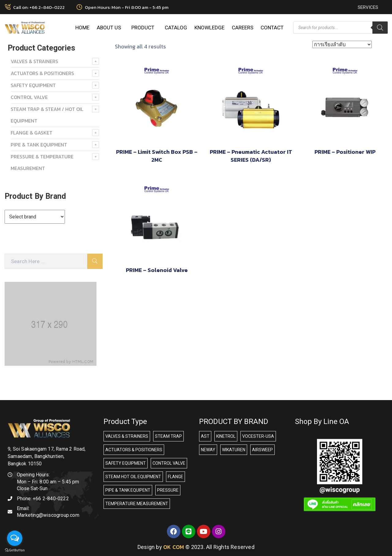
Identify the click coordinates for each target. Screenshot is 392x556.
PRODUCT (144, 28)
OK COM (174, 547)
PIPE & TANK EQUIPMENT (39, 145)
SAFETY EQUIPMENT (33, 85)
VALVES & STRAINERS (34, 61)
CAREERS (243, 28)
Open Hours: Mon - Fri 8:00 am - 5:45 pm (127, 7)
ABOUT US (110, 28)
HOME (82, 28)
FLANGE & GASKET (32, 133)
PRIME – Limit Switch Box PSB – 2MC (157, 156)
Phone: (43, 499)
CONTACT (272, 28)
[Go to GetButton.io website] (15, 550)
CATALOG (176, 28)
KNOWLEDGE (209, 28)
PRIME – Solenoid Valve (157, 270)
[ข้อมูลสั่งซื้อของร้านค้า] (342, 44)
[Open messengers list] (15, 538)
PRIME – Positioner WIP (345, 152)
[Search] (380, 28)
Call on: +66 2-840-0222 (39, 7)
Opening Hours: (33, 475)
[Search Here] (46, 261)
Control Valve (29, 97)
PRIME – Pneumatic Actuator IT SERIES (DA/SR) (251, 156)
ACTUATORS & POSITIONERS (42, 73)
